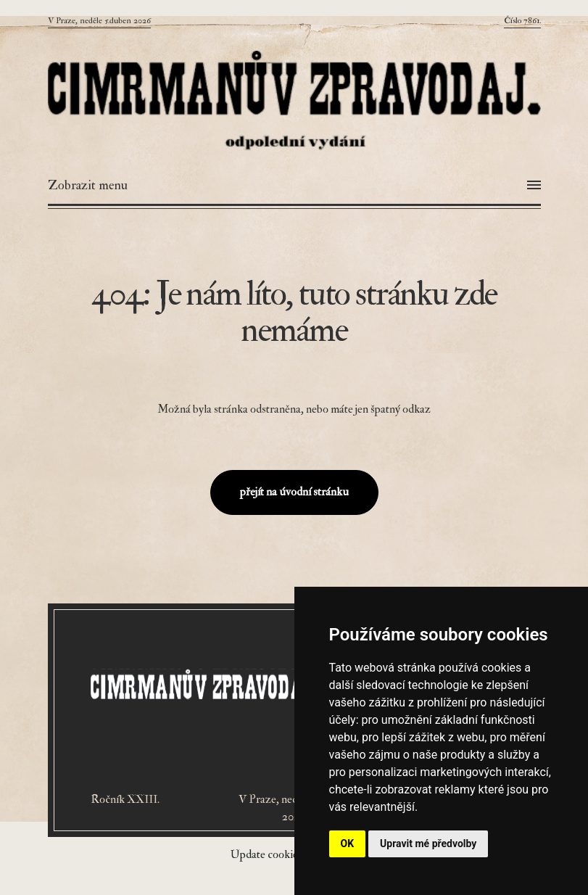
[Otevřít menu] (294, 186)
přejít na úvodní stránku (294, 492)
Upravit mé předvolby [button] (428, 844)
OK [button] (348, 844)
